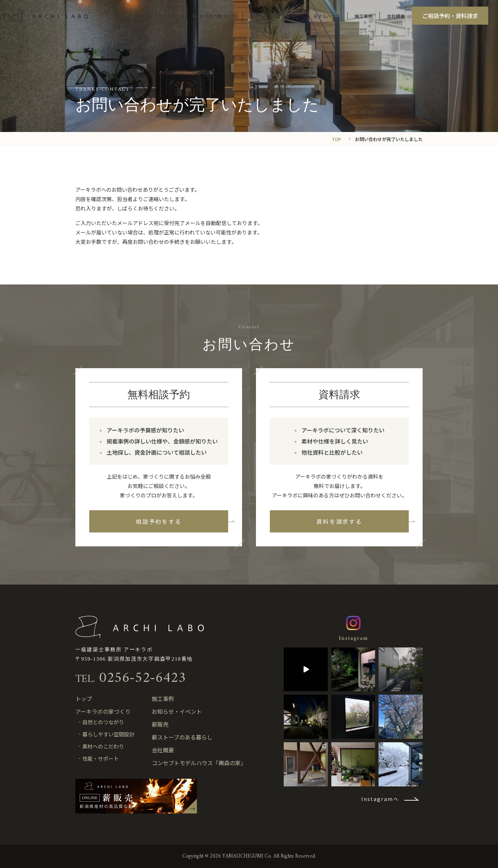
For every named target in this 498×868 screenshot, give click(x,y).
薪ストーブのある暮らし (274, 16)
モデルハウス (326, 16)
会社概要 (395, 16)
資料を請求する (339, 521)
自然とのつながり (103, 722)
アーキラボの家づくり (212, 16)
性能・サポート (101, 758)
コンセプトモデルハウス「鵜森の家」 (199, 763)
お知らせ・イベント (155, 16)
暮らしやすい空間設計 (108, 734)
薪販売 (160, 724)
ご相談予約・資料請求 (449, 16)
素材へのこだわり (103, 746)
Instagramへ (380, 799)
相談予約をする (159, 521)
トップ (84, 698)
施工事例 (363, 16)
